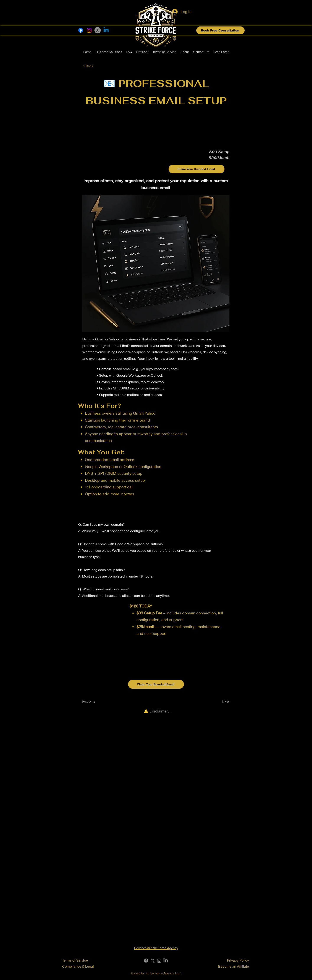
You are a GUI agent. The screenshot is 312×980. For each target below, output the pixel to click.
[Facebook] (81, 30)
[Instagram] (89, 30)
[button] (109, 52)
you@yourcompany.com (159, 369)
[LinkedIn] (166, 961)
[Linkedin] (106, 30)
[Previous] (96, 702)
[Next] (218, 702)
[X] (98, 30)
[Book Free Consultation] (220, 30)
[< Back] (97, 66)
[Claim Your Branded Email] (197, 169)
